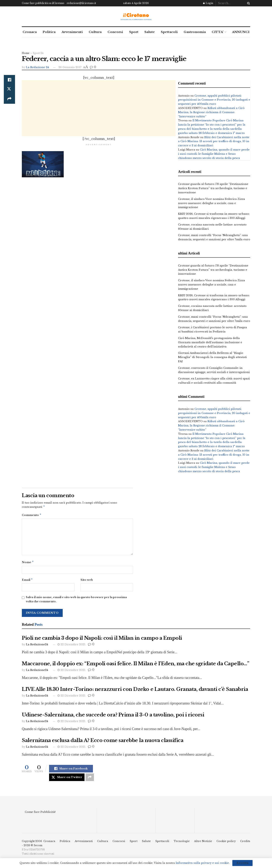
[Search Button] (248, 3)
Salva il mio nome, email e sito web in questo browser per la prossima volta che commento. (76, 601)
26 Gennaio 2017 (70, 67)
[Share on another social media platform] (9, 99)
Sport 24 (38, 53)
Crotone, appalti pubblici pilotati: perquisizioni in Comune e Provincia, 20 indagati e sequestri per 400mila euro (214, 100)
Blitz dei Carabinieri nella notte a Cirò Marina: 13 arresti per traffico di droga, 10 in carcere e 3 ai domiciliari (214, 141)
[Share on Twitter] (9, 89)
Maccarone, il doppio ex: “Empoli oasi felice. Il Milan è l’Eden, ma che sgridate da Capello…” (135, 665)
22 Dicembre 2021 (71, 646)
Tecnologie (182, 843)
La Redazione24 (37, 646)
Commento (32, 516)
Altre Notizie (203, 843)
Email (27, 581)
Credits (245, 843)
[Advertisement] (99, 108)
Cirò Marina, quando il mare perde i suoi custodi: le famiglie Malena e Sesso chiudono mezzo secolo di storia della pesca (214, 154)
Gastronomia (195, 32)
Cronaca (30, 32)
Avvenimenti (72, 32)
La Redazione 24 (37, 67)
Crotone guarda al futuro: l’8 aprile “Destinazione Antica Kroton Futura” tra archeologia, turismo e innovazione (213, 188)
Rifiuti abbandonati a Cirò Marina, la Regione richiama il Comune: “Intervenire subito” (211, 112)
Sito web (87, 581)
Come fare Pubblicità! (40, 814)
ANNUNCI (241, 32)
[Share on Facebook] (9, 80)
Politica (49, 32)
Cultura (95, 32)
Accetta (242, 863)
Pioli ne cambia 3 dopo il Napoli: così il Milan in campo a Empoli (102, 640)
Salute (150, 32)
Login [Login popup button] (208, 3)
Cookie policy (226, 843)
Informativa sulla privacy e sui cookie (202, 863)
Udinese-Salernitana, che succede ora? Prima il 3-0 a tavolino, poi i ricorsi (113, 716)
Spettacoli (169, 32)
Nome (28, 563)
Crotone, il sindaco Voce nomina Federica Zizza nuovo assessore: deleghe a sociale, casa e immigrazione (212, 203)
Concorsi (115, 32)
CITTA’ (218, 32)
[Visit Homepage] (136, 16)
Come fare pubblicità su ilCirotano (43, 3)
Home (26, 53)
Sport (134, 32)
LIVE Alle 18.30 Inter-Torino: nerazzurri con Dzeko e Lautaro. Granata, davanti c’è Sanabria (135, 691)
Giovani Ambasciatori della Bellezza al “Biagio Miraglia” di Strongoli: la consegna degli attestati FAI (212, 357)
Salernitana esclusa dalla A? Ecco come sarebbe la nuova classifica (103, 742)
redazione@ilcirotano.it (81, 3)
